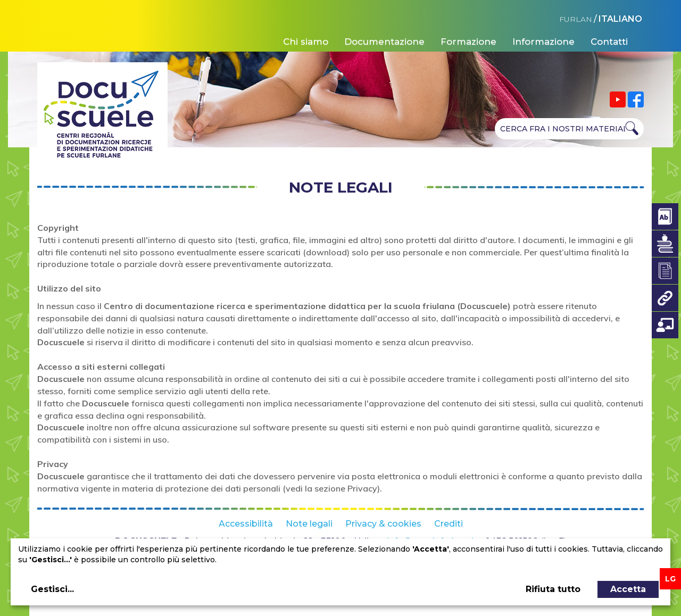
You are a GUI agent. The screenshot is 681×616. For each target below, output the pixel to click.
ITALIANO (620, 19)
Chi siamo (306, 41)
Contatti (609, 41)
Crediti (449, 524)
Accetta (628, 589)
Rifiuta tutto (553, 589)
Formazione (468, 41)
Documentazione (384, 41)
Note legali (309, 524)
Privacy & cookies (383, 524)
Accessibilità (246, 524)
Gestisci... (52, 589)
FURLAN (576, 19)
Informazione (543, 41)
